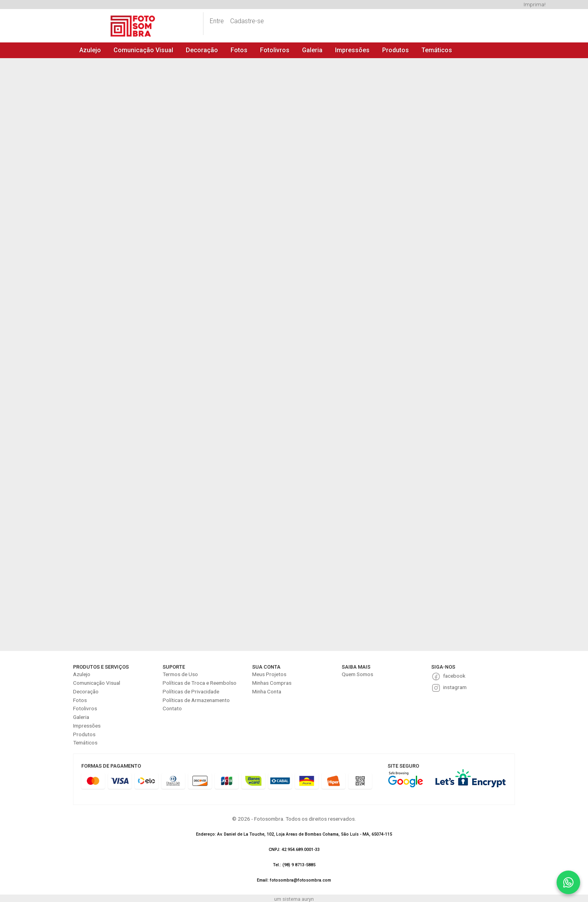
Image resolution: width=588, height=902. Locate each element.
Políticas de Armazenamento (196, 700)
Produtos (396, 50)
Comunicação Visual (143, 50)
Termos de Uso (180, 674)
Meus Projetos (269, 674)
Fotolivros (275, 50)
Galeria (312, 50)
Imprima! (535, 4)
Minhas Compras (272, 683)
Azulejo (90, 50)
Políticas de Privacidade (191, 691)
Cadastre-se (247, 21)
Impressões (352, 50)
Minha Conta (267, 691)
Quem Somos (357, 674)
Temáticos (437, 50)
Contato (172, 708)
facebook (454, 676)
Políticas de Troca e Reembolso (200, 683)
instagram (455, 687)
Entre (217, 21)
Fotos (239, 50)
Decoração (202, 50)
